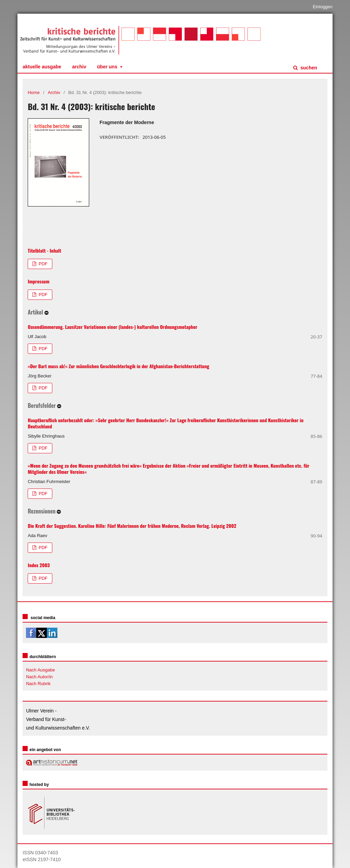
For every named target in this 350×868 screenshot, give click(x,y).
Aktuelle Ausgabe (42, 67)
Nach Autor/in (39, 677)
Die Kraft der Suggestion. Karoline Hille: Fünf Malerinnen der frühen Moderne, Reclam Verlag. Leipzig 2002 (132, 526)
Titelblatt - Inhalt (44, 250)
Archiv (79, 67)
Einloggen (323, 7)
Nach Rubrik (38, 684)
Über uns (108, 67)
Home (34, 92)
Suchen (308, 68)
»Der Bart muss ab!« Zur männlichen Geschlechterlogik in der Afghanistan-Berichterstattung (118, 366)
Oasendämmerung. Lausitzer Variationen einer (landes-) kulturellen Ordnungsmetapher (112, 327)
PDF (42, 264)
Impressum (38, 281)
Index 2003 (39, 565)
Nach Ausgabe (41, 670)
